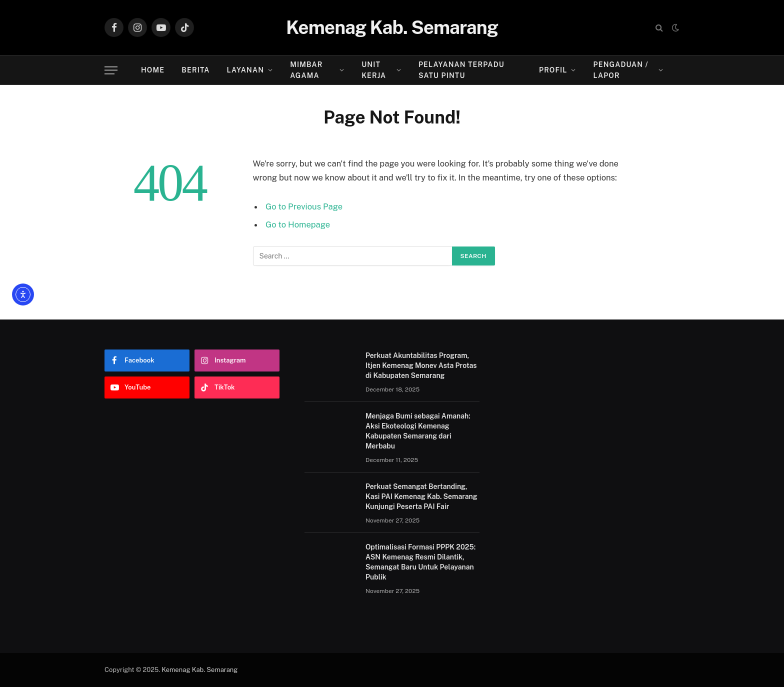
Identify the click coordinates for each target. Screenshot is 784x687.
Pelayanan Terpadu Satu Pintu (461, 70)
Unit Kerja (374, 70)
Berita (195, 70)
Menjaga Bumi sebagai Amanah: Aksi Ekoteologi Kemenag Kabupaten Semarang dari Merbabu (418, 431)
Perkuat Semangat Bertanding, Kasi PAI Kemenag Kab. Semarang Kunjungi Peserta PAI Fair (421, 496)
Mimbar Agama (306, 70)
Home (153, 70)
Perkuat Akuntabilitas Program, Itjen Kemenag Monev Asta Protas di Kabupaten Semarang (421, 365)
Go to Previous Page (304, 206)
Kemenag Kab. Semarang (199, 670)
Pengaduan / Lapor (621, 70)
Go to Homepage (298, 224)
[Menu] (111, 70)
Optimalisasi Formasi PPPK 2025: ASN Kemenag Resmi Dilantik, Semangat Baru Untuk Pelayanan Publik (420, 562)
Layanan (245, 70)
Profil (553, 70)
